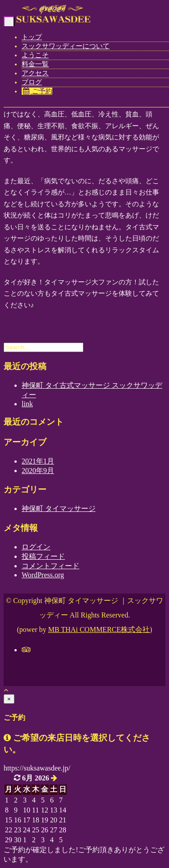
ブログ (32, 82)
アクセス (35, 73)
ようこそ (35, 55)
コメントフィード (50, 566)
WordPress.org (43, 575)
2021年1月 (38, 461)
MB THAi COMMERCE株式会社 (99, 629)
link (27, 404)
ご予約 (37, 91)
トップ (32, 37)
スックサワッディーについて (66, 46)
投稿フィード (43, 556)
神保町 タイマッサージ (59, 508)
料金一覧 (35, 64)
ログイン (36, 547)
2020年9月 (38, 471)
